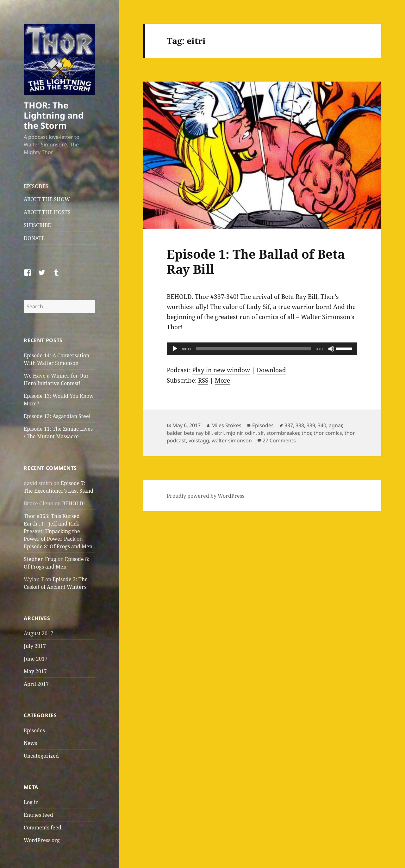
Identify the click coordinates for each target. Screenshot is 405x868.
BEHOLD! (73, 503)
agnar (335, 425)
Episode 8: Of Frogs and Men (58, 546)
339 (311, 425)
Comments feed (43, 828)
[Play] (175, 349)
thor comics (328, 433)
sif (261, 433)
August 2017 (38, 633)
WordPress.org (42, 840)
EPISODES (36, 186)
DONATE (34, 238)
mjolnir (234, 433)
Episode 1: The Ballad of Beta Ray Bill (256, 261)
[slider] (253, 349)
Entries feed (38, 815)
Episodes (34, 730)
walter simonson (232, 440)
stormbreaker (283, 433)
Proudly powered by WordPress (206, 496)
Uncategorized (41, 756)
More (222, 380)
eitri (219, 433)
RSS (203, 380)
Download (271, 370)
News (30, 743)
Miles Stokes (226, 425)
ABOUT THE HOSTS (47, 212)
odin (250, 433)
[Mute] (331, 349)
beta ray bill (198, 433)
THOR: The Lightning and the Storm (54, 115)
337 (289, 425)
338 (300, 425)
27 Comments (279, 440)
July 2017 (35, 646)
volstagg (199, 440)
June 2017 (36, 659)
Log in (31, 802)
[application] (262, 349)
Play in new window (221, 370)
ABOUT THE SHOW (47, 199)
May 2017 (35, 671)
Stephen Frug (40, 559)
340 (322, 425)
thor (306, 433)
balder (174, 433)
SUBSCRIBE (37, 225)
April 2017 (36, 684)
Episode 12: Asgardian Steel (57, 416)
